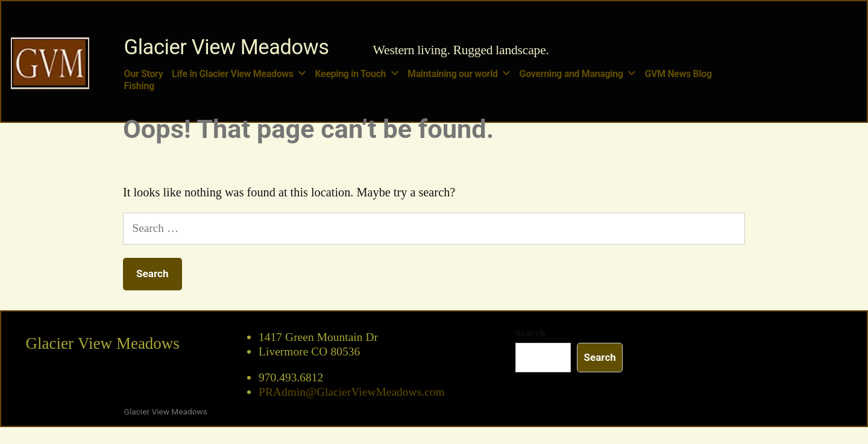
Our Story (144, 74)
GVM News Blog (678, 74)
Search (530, 333)
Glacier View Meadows (227, 47)
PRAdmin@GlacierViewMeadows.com (352, 392)
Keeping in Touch (351, 74)
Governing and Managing (571, 74)
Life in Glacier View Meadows (233, 74)
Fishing (139, 86)
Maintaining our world (453, 74)
